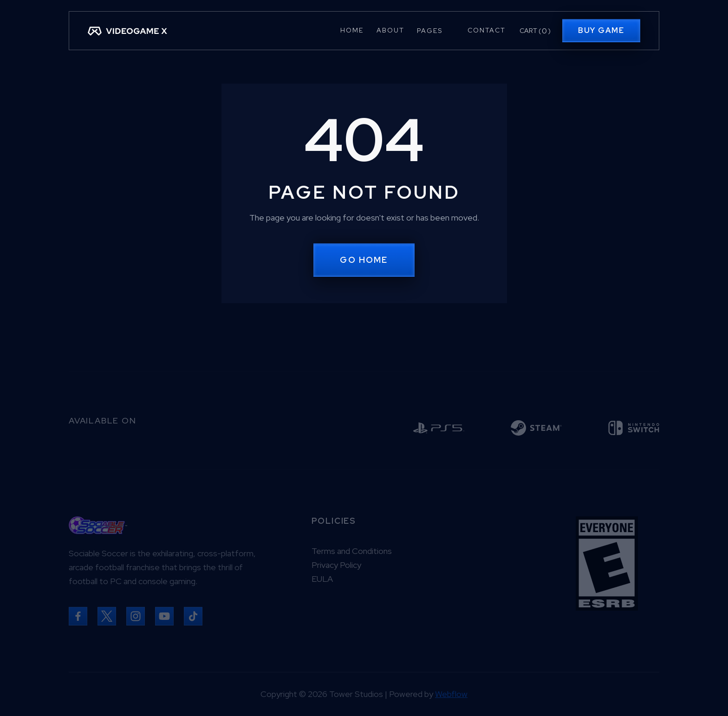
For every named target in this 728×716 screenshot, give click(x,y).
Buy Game (601, 30)
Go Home (364, 260)
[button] (436, 31)
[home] (127, 31)
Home (352, 30)
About (390, 30)
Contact (487, 30)
